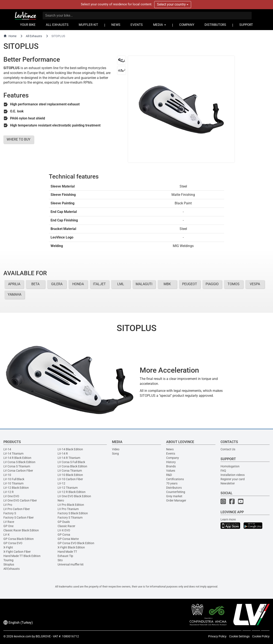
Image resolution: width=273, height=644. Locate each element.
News (170, 449)
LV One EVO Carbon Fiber (20, 500)
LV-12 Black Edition (16, 488)
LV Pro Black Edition (71, 505)
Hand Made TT (67, 552)
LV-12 (61, 483)
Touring (8, 560)
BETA (35, 284)
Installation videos (233, 475)
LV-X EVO (64, 530)
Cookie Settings (239, 636)
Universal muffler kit (71, 564)
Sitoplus (9, 564)
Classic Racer (66, 526)
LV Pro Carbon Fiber (17, 509)
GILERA (57, 284)
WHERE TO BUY (19, 139)
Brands (171, 466)
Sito (60, 560)
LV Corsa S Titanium (17, 466)
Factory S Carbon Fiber (19, 518)
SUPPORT (246, 25)
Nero (61, 500)
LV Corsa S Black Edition (19, 462)
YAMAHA (15, 294)
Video (116, 449)
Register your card (233, 479)
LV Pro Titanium (68, 509)
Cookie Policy (261, 636)
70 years (172, 483)
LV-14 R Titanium (69, 458)
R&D (169, 475)
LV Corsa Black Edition (72, 466)
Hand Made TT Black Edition (22, 556)
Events (171, 454)
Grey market (174, 496)
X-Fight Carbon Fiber (17, 552)
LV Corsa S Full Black (71, 462)
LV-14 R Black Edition (17, 458)
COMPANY (187, 25)
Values (171, 471)
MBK (167, 284)
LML (121, 284)
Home (10, 36)
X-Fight (8, 547)
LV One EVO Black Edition (74, 496)
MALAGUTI (144, 284)
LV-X (7, 535)
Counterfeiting (176, 492)
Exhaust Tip (65, 556)
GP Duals (64, 522)
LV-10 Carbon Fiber (70, 479)
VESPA (255, 284)
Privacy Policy (217, 636)
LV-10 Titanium (13, 483)
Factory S (10, 513)
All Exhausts (34, 36)
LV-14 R (63, 454)
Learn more (228, 519)
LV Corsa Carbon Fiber (18, 471)
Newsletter (228, 483)
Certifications (175, 479)
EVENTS (137, 25)
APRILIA (14, 284)
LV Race (9, 522)
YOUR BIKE (28, 25)
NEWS (116, 25)
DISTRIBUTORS (215, 25)
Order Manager (176, 500)
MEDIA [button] (160, 25)
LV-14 (7, 449)
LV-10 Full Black (14, 479)
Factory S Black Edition (73, 513)
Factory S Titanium (70, 518)
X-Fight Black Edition (71, 547)
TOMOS (234, 284)
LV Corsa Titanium (70, 471)
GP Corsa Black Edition (19, 539)
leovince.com (23, 636)
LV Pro (8, 505)
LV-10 (7, 475)
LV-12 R (9, 492)
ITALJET (99, 284)
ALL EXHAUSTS (57, 25)
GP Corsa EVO (13, 543)
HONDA (78, 284)
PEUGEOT (190, 284)
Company (173, 458)
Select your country (173, 4)
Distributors (174, 488)
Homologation (230, 466)
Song (115, 454)
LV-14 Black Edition (70, 449)
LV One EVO (11, 496)
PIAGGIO (212, 284)
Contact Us (228, 449)
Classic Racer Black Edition (21, 530)
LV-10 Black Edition (70, 475)
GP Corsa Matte (68, 539)
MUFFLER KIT (88, 25)
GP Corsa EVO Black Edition (76, 543)
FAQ (223, 471)
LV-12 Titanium (68, 488)
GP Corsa (64, 535)
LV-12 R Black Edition (72, 492)
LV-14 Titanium (13, 454)
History (171, 462)
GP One (8, 526)
